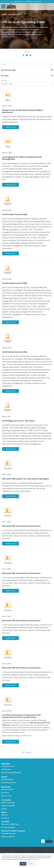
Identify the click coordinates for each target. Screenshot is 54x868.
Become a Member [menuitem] (8, 827)
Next (29, 752)
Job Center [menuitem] (5, 793)
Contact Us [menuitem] (5, 818)
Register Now (11, 127)
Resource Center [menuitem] (7, 789)
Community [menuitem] (6, 800)
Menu (51, 7)
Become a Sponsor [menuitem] (8, 837)
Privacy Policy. (35, 859)
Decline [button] (31, 864)
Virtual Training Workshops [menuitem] (11, 772)
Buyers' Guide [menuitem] (6, 796)
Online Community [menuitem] (8, 803)
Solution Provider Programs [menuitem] (13, 831)
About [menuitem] (4, 812)
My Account (17, 2)
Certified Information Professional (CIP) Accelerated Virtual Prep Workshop (21, 716)
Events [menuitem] (4, 777)
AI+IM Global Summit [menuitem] (9, 783)
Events (4, 14)
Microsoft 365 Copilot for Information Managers (26, 479)
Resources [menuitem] (6, 787)
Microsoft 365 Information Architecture (21, 526)
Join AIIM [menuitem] (5, 822)
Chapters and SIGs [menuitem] (8, 806)
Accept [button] (23, 864)
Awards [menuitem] (4, 809)
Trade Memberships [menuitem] (9, 833)
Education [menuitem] (6, 764)
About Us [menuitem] (5, 815)
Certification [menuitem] (6, 769)
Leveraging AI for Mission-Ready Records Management (22, 158)
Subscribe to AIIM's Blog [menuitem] (10, 824)
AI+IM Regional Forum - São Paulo (18, 421)
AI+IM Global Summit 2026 (15, 214)
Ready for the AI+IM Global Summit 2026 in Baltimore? (23, 111)
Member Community (33, 1)
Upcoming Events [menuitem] (8, 779)
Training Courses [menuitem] (7, 766)
